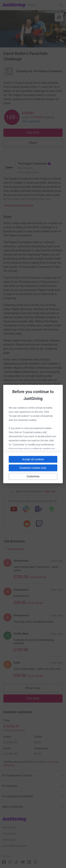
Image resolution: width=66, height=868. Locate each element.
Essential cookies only (33, 468)
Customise (33, 476)
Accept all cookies (33, 459)
